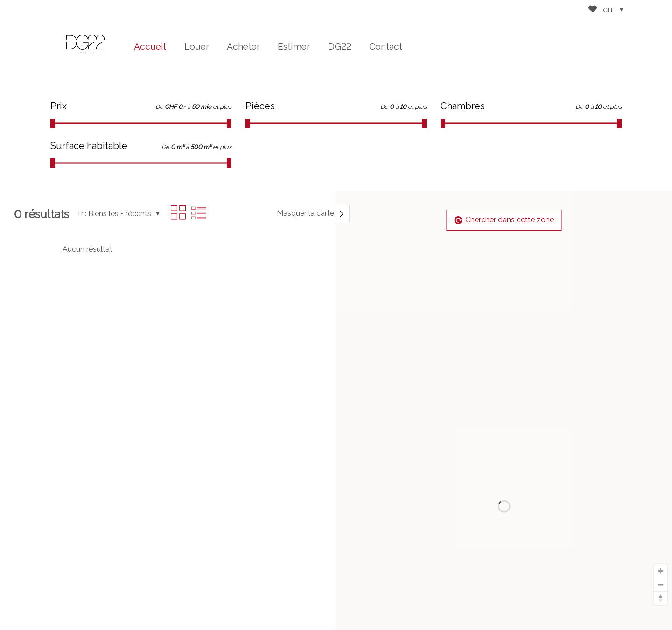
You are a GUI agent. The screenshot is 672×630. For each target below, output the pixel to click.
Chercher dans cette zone (504, 220)
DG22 (340, 46)
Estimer (294, 46)
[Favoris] (593, 10)
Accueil (150, 46)
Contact (386, 46)
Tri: (81, 214)
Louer (197, 46)
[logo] (85, 44)
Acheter (243, 46)
